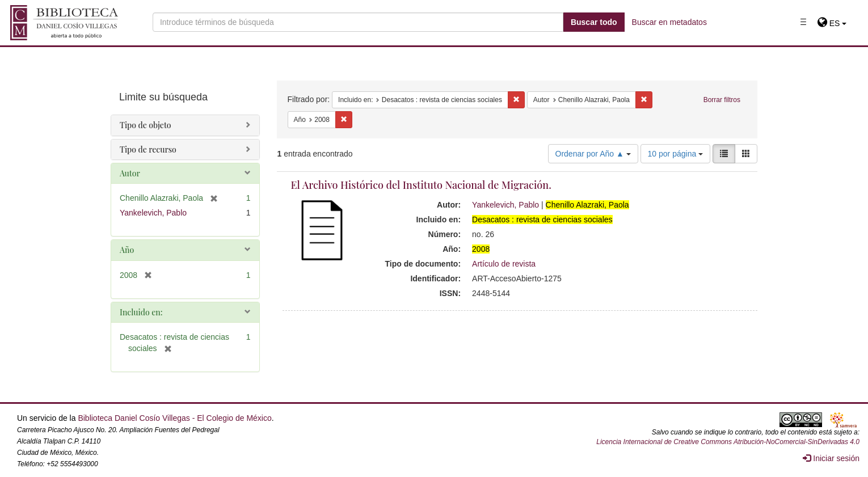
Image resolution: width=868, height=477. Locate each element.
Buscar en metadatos (669, 22)
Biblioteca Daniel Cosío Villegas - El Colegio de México (174, 418)
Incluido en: (141, 312)
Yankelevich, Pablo (505, 205)
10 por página (676, 154)
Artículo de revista (504, 264)
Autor (130, 173)
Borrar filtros (722, 100)
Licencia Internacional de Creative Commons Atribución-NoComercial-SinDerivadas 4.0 (728, 442)
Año (127, 250)
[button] (832, 23)
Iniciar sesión (831, 458)
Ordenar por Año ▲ (593, 154)
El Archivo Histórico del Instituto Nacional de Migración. (421, 185)
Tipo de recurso (148, 149)
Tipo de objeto (146, 125)
